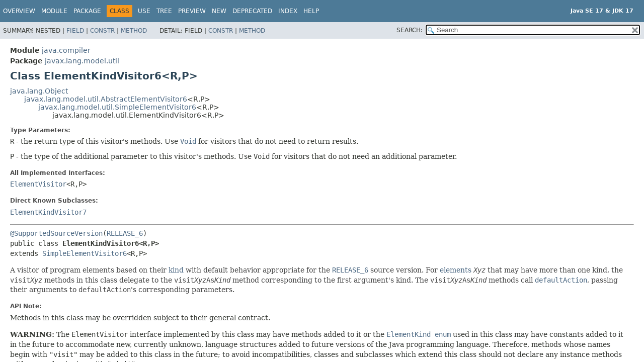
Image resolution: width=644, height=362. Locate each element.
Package (87, 11)
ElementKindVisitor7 (48, 212)
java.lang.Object (39, 91)
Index (288, 11)
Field (75, 31)
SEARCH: (410, 30)
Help (311, 11)
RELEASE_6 (125, 233)
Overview (19, 11)
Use (144, 11)
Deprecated (252, 11)
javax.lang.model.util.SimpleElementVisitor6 (117, 107)
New (219, 11)
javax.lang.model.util (82, 61)
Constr (102, 31)
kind (176, 270)
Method (134, 31)
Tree (164, 11)
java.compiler (66, 50)
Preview (192, 11)
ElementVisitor (38, 184)
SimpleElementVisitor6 (85, 253)
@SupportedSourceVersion (56, 233)
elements (456, 270)
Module (54, 11)
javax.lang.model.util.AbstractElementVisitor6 (106, 99)
